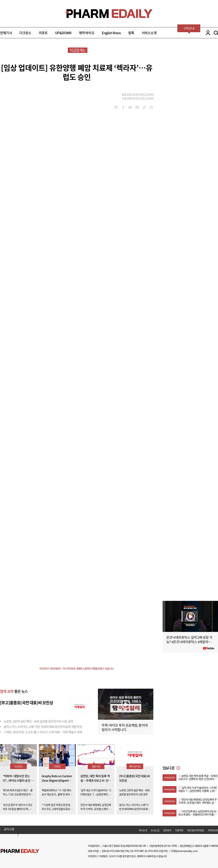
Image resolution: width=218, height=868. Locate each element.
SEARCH (216, 33)
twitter (130, 107)
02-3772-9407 (137, 851)
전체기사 (6, 33)
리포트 (43, 33)
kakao (116, 107)
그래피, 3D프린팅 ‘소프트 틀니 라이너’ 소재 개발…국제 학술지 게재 (43, 732)
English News (111, 33)
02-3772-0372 (151, 851)
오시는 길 (155, 830)
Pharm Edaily (20, 851)
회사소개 (143, 830)
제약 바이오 (87, 33)
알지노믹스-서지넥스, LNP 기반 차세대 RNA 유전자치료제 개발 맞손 (43, 727)
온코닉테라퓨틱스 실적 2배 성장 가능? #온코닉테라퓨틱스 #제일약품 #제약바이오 (190, 642)
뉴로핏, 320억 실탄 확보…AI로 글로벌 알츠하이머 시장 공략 (38, 721)
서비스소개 (149, 33)
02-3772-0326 (113, 851)
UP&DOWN (63, 33)
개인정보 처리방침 (195, 830)
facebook (123, 107)
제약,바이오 (135, 766)
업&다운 (96, 766)
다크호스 (25, 33)
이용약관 (179, 830)
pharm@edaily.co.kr (188, 851)
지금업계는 (78, 50)
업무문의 (167, 830)
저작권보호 (213, 830)
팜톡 (131, 33)
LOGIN (207, 33)
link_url (144, 107)
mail (137, 107)
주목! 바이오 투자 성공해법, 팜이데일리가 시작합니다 (125, 727)
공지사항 (9, 829)
